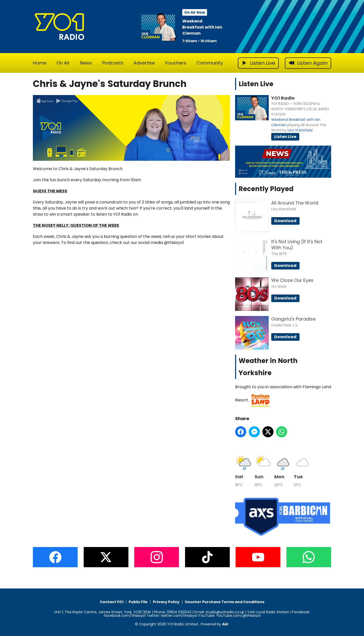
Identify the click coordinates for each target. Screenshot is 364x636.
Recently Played (266, 189)
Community (210, 63)
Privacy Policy (166, 602)
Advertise (144, 63)
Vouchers (176, 63)
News (86, 63)
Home (40, 63)
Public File (138, 602)
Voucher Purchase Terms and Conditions (225, 602)
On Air (63, 63)
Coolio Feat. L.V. (285, 325)
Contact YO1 (112, 602)
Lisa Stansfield (300, 130)
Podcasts (113, 63)
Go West (279, 286)
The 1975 (279, 254)
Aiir (225, 624)
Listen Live (285, 137)
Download (285, 221)
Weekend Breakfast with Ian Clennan (202, 27)
